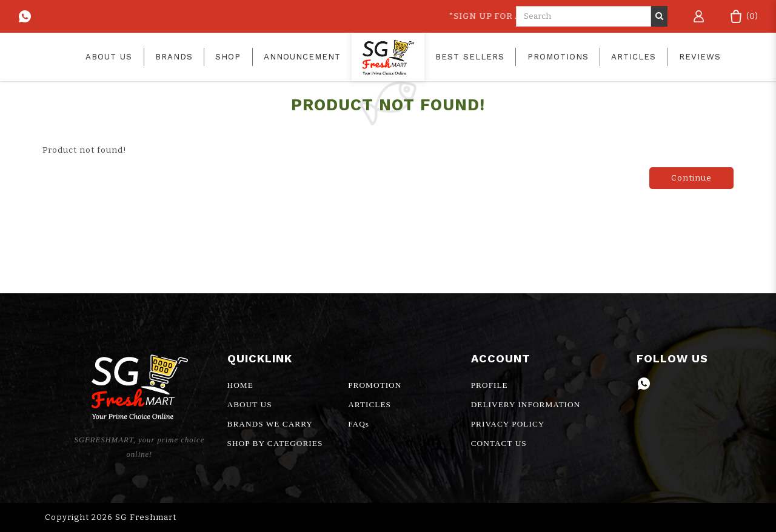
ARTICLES (370, 404)
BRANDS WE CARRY (270, 424)
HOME (240, 385)
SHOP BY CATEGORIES (275, 443)
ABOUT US (250, 404)
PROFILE (490, 385)
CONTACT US (499, 443)
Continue (691, 178)
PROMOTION (375, 385)
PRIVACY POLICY (508, 424)
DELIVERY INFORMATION (526, 404)
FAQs (359, 424)
